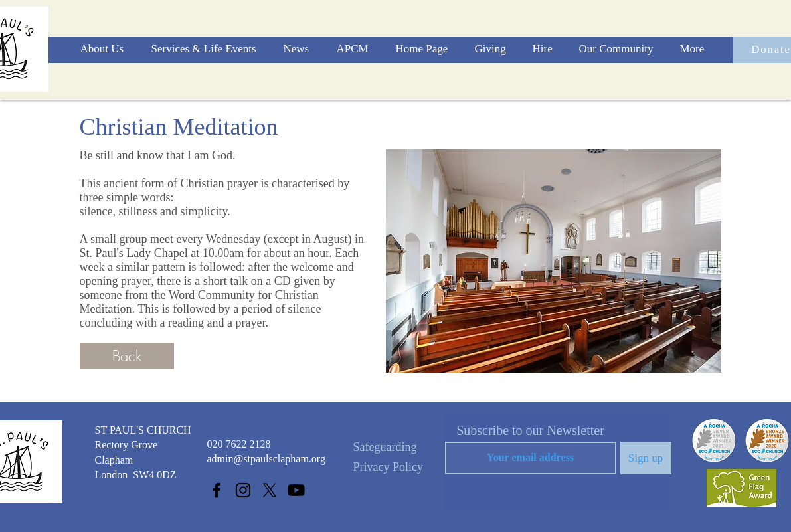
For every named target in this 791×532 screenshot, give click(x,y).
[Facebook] (217, 490)
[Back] (127, 356)
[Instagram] (243, 490)
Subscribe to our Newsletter (530, 430)
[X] (270, 490)
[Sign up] (646, 458)
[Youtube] (296, 490)
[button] (106, 49)
